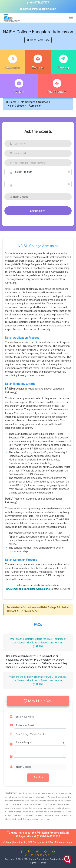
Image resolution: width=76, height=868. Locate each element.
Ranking (63, 67)
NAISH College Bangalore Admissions (28, 589)
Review (19, 92)
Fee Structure (57, 92)
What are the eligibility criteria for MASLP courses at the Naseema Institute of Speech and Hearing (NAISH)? (38, 680)
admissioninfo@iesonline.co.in (38, 9)
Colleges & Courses (35, 102)
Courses (38, 67)
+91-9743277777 (38, 3)
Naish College (16, 106)
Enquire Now (37, 211)
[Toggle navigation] (71, 18)
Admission (13, 67)
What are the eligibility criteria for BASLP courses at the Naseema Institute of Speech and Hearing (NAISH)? (38, 643)
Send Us (38, 777)
